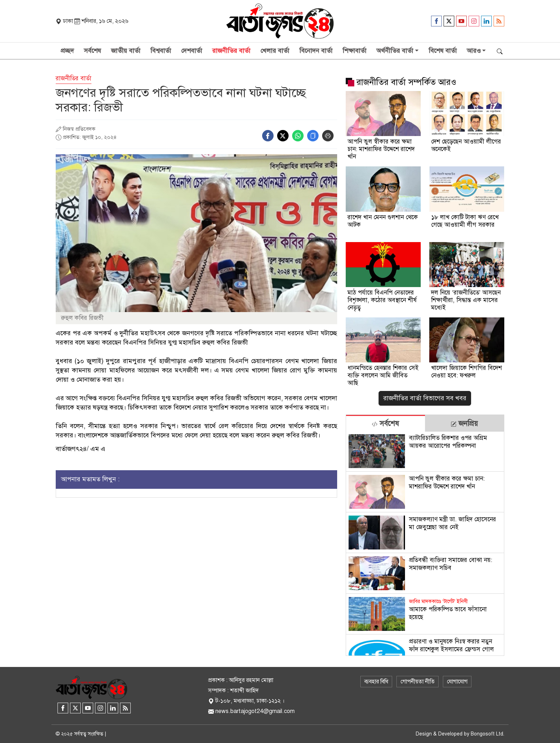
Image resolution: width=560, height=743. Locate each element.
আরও (474, 51)
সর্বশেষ (92, 51)
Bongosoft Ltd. (487, 734)
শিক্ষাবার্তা (354, 51)
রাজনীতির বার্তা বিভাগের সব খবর (425, 398)
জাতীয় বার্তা (126, 51)
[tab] (386, 423)
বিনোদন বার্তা (316, 51)
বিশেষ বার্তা (443, 51)
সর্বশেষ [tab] (385, 424)
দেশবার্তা (192, 51)
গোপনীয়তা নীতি (417, 682)
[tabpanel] (425, 544)
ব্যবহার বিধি (376, 682)
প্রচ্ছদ (67, 51)
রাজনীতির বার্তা (231, 51)
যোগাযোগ (457, 682)
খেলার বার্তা (275, 51)
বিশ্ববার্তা (161, 51)
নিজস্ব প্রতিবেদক (79, 129)
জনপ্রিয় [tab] (464, 424)
